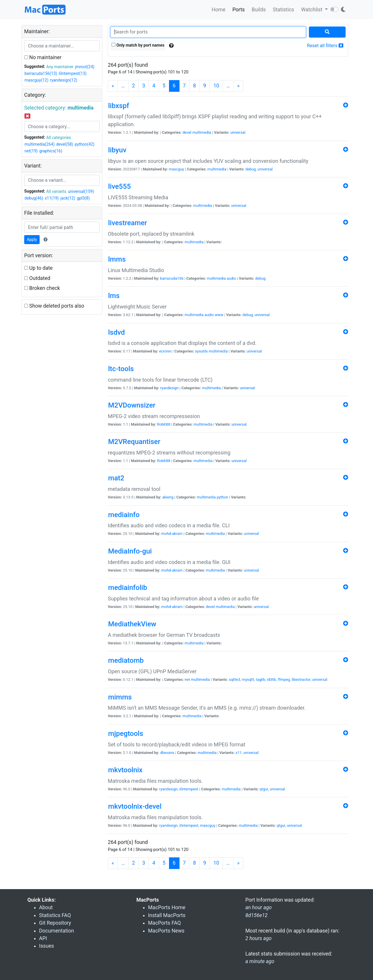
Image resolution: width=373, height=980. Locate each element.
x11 (239, 753)
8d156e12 (256, 915)
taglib (261, 680)
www (219, 315)
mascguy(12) (36, 80)
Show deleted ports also (54, 306)
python (222, 497)
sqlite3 (234, 680)
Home (218, 10)
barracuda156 (172, 278)
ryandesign (169, 388)
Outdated (37, 278)
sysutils (201, 351)
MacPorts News (166, 931)
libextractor (301, 680)
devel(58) (65, 144)
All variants (56, 191)
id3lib (271, 680)
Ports (239, 10)
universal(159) (81, 191)
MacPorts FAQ (164, 923)
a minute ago (260, 961)
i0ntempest (189, 789)
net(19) (31, 151)
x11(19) (52, 198)
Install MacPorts (167, 915)
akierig (168, 497)
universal (238, 132)
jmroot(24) (85, 67)
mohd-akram (172, 534)
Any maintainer (60, 67)
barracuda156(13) (41, 73)
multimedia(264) (39, 144)
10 (216, 86)
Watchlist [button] (312, 10)
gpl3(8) (83, 198)
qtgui (264, 789)
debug (251, 169)
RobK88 (164, 424)
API (43, 938)
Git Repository (55, 923)
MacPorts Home (167, 907)
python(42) (85, 144)
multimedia (202, 132)
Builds (259, 10)
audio (231, 278)
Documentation (57, 931)
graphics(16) (51, 151)
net (187, 680)
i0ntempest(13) (73, 73)
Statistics (283, 10)
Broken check (42, 288)
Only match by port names (138, 45)
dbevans (167, 753)
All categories (59, 138)
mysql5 (248, 680)
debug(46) (34, 198)
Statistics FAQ (55, 915)
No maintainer (43, 57)
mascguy (176, 169)
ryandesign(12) (64, 80)
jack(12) (68, 198)
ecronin (165, 351)
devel (187, 132)
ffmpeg (284, 680)
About (46, 907)
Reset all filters (325, 46)
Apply (32, 239)
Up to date (38, 268)
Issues (46, 946)
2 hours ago (258, 938)
